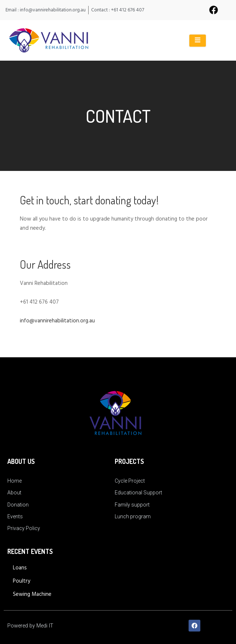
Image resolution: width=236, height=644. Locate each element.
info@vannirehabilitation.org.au (57, 321)
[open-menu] (198, 41)
